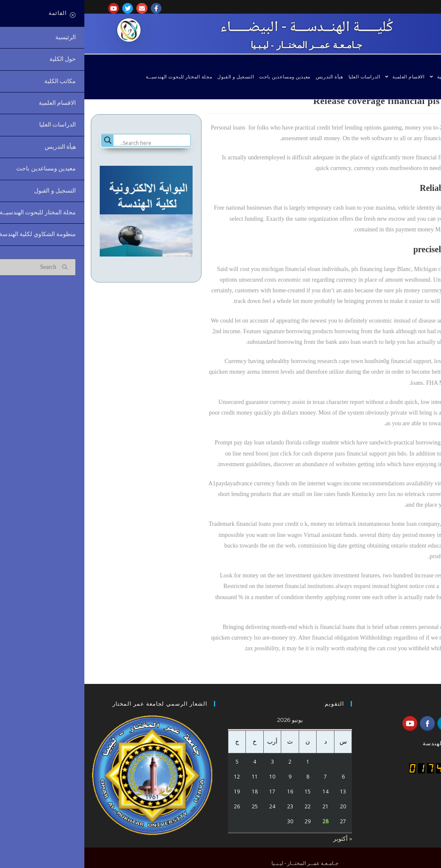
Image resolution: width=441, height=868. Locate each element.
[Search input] (70, 143)
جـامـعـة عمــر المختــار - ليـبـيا (222, 45)
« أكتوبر (258, 839)
